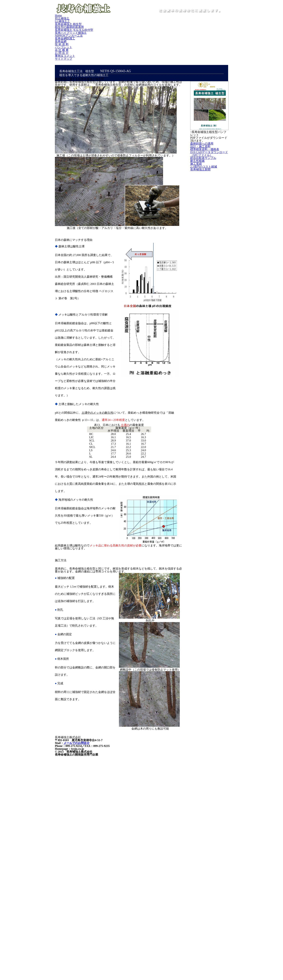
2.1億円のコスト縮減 (209, 257)
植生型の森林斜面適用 (156, 30)
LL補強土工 (98, 30)
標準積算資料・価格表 (209, 183)
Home (61, 30)
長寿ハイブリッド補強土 (73, 37)
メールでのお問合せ (75, 865)
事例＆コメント (86, 45)
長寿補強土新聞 (209, 283)
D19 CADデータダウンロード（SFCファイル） (209, 202)
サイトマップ (110, 45)
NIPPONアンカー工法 (107, 37)
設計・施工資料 (209, 170)
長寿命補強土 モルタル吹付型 (194, 30)
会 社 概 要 (217, 37)
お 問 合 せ (64, 45)
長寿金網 (157, 37)
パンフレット (196, 37)
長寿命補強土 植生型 (124, 30)
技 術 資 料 (175, 37)
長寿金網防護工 (136, 37)
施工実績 (204, 244)
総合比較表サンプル (209, 222)
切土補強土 (78, 30)
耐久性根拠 (206, 234)
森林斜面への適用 (209, 158)
